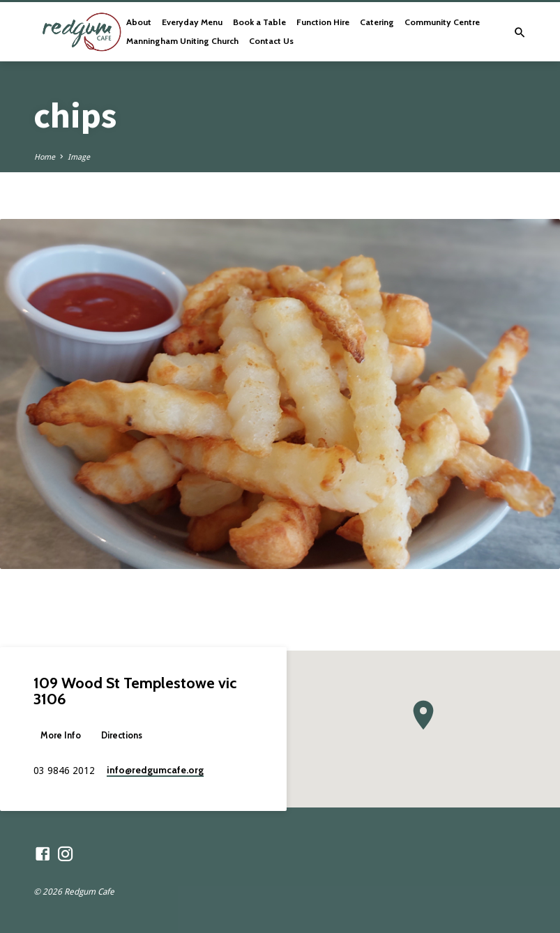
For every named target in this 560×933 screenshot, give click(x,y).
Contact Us (271, 41)
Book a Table (259, 22)
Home (45, 157)
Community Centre (442, 22)
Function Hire (323, 22)
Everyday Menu (192, 22)
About (139, 22)
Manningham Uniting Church (182, 41)
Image (79, 157)
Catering (377, 22)
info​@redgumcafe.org (155, 770)
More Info (61, 735)
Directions (122, 735)
